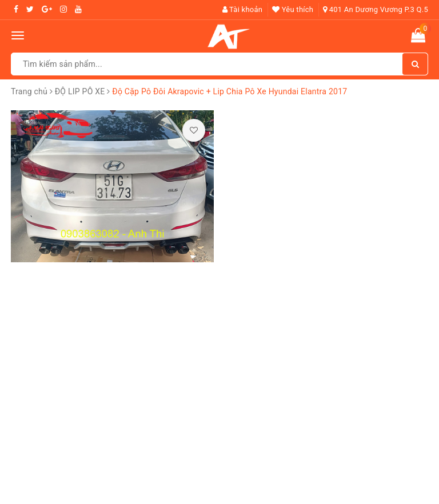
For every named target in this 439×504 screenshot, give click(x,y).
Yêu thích (293, 9)
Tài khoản (243, 9)
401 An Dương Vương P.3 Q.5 (376, 9)
